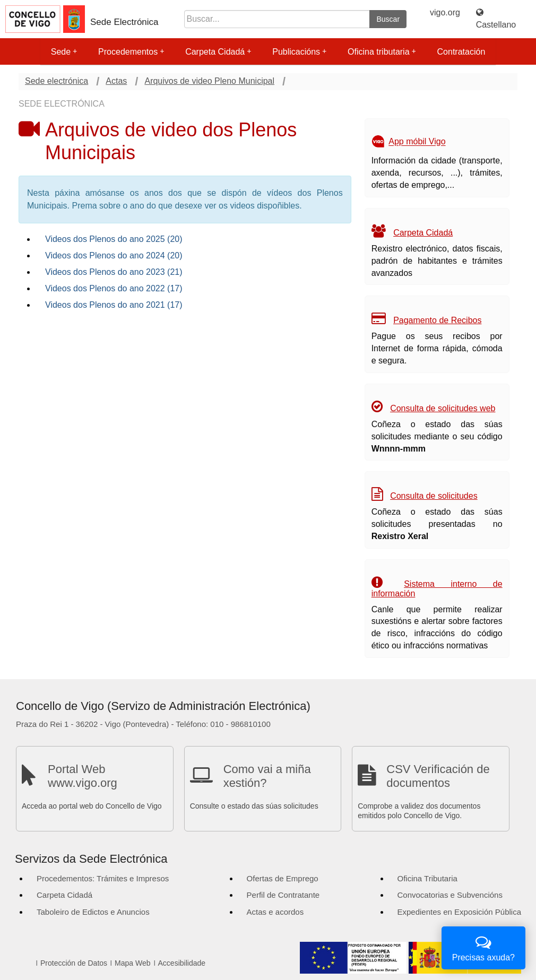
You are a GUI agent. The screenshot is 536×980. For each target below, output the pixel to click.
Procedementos (131, 52)
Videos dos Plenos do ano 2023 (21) (114, 272)
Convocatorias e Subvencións (450, 895)
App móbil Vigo (417, 142)
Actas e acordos (275, 912)
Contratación (461, 52)
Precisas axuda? (483, 947)
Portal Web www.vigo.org (83, 776)
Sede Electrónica (124, 22)
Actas (116, 81)
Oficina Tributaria (427, 878)
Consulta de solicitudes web (443, 408)
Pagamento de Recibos (437, 320)
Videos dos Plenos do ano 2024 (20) (114, 255)
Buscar (388, 19)
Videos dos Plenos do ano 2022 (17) (114, 288)
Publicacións (299, 52)
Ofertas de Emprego (283, 878)
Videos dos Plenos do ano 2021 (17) (114, 305)
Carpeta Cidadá (218, 52)
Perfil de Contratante (283, 895)
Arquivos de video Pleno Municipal (209, 81)
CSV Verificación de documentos (438, 776)
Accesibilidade (182, 963)
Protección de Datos (74, 963)
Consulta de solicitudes (434, 496)
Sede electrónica (57, 81)
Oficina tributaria (382, 52)
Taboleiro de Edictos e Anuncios (93, 912)
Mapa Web (132, 963)
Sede (64, 52)
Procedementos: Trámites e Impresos (103, 878)
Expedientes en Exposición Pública (459, 912)
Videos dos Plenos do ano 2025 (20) (114, 239)
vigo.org (445, 12)
